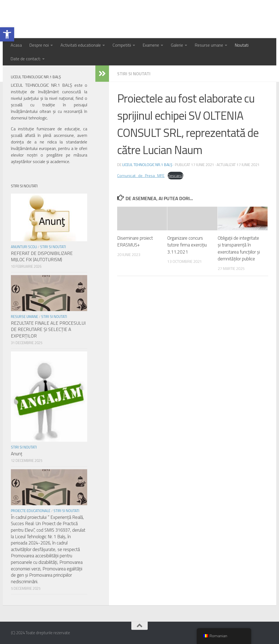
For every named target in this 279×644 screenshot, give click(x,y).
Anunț (17, 454)
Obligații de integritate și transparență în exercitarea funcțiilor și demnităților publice (239, 249)
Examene (151, 45)
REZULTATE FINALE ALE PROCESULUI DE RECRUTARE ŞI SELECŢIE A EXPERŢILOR (48, 329)
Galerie (177, 45)
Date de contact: (26, 59)
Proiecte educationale (31, 511)
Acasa (16, 45)
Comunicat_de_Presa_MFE (141, 176)
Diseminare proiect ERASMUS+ (135, 242)
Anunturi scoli (24, 247)
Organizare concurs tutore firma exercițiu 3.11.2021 (187, 245)
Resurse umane (209, 45)
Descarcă (175, 176)
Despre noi (39, 45)
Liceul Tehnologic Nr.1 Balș (75, 19)
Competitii (122, 45)
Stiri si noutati (134, 74)
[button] (7, 34)
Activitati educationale (81, 45)
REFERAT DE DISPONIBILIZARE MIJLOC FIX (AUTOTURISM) (42, 257)
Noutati (242, 45)
